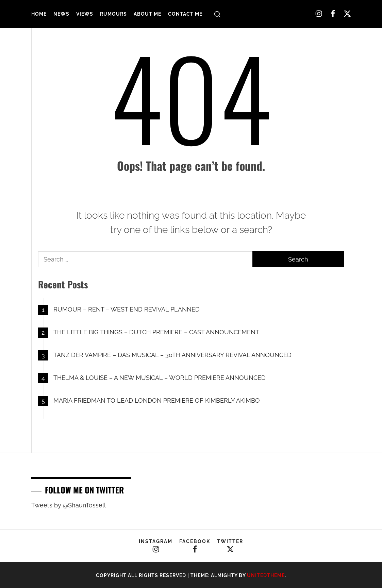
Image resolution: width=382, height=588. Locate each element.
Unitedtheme (266, 575)
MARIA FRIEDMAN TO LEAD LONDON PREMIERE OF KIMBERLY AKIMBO (157, 400)
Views (85, 14)
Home (39, 14)
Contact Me (185, 14)
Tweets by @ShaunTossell (69, 505)
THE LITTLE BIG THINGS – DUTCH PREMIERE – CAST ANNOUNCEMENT (156, 332)
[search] (217, 14)
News (61, 14)
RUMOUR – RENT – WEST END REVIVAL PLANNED (127, 309)
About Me (147, 14)
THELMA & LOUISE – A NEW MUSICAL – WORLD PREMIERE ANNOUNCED (160, 378)
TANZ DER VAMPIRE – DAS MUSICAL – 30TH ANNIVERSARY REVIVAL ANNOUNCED (172, 355)
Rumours (113, 14)
